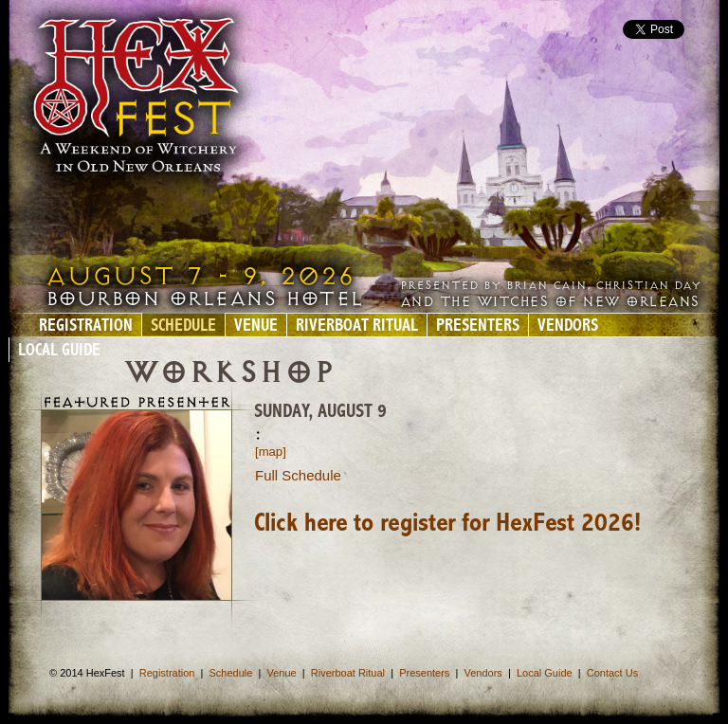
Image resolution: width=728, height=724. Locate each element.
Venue (256, 326)
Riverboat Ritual (357, 326)
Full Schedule (298, 475)
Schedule (183, 326)
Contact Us (612, 673)
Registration (86, 326)
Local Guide (59, 351)
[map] (271, 452)
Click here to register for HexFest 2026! (447, 524)
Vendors (568, 326)
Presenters (478, 326)
